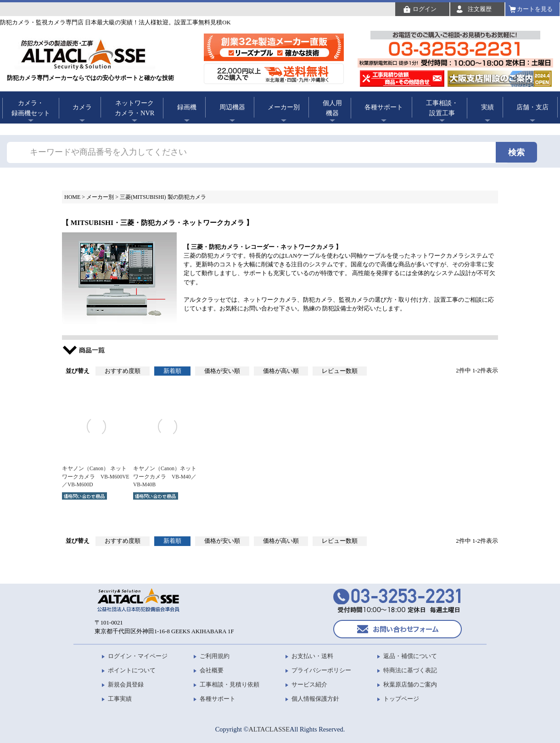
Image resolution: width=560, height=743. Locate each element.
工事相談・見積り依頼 (230, 684)
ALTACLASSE (269, 729)
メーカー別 (284, 107)
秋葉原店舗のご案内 (410, 684)
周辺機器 (232, 107)
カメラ (82, 107)
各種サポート (384, 107)
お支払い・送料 (312, 656)
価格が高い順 (281, 371)
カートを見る (535, 9)
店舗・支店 (532, 107)
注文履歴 (480, 9)
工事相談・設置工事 (442, 108)
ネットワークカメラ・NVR (134, 108)
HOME (72, 197)
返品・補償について (410, 656)
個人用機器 (332, 108)
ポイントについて (132, 670)
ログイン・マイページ (138, 656)
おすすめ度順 (123, 371)
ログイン (425, 9)
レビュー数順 (340, 371)
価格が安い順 (222, 371)
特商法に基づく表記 (410, 670)
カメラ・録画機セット (31, 108)
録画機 (187, 107)
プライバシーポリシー (321, 670)
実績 (487, 107)
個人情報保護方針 (315, 699)
